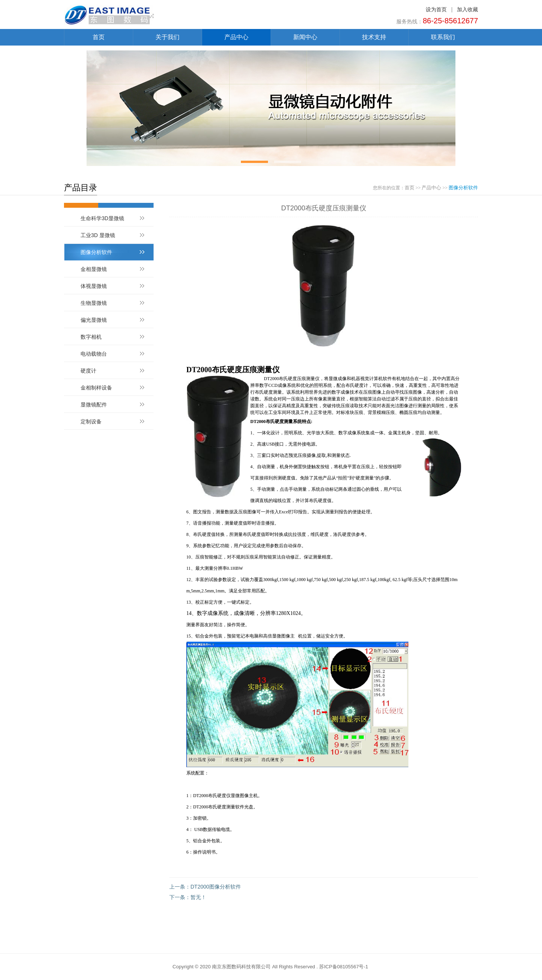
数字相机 (91, 337)
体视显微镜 (94, 286)
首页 (99, 37)
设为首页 (436, 9)
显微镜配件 (94, 405)
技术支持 (374, 37)
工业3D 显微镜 (98, 235)
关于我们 (167, 37)
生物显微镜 (94, 303)
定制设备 (91, 422)
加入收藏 (467, 9)
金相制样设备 (96, 388)
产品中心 (236, 37)
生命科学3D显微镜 (102, 218)
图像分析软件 (463, 188)
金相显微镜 (94, 269)
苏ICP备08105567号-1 (344, 967)
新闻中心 (305, 37)
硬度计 (88, 371)
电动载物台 (94, 354)
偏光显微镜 (94, 320)
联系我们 (443, 37)
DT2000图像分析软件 (216, 887)
